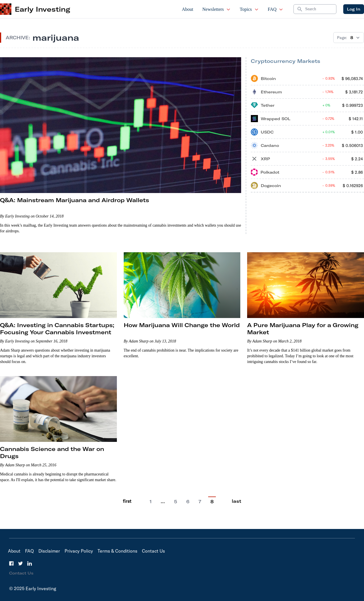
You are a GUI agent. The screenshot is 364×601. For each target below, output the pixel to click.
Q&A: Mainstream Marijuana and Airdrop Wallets (75, 200)
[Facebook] (11, 563)
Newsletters (217, 9)
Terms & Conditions (117, 551)
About (188, 9)
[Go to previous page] (139, 501)
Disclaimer (49, 551)
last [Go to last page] (236, 501)
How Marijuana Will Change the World (182, 325)
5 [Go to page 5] (176, 502)
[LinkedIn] (30, 563)
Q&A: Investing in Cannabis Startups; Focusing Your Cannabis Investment (57, 329)
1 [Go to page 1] (151, 502)
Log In (354, 9)
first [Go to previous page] (127, 501)
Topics (249, 9)
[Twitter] (20, 563)
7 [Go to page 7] (200, 502)
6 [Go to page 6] (188, 502)
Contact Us (153, 551)
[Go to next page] (224, 501)
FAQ (276, 9)
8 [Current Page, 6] (212, 502)
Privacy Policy (79, 551)
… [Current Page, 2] (163, 501)
